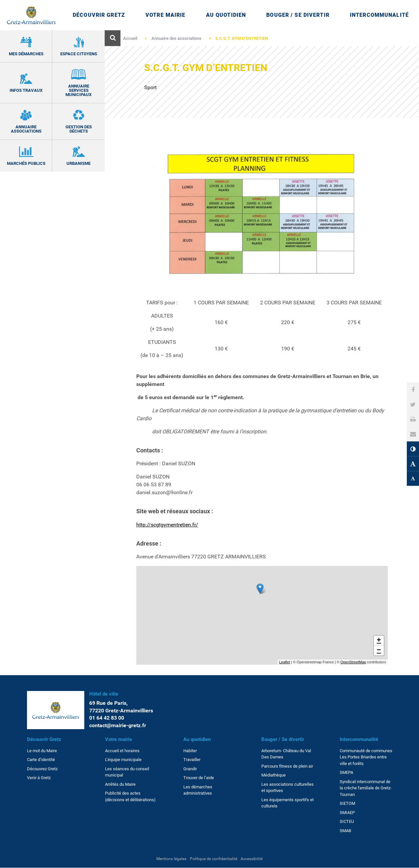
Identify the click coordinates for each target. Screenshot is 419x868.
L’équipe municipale (123, 760)
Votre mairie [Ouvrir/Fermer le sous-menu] (165, 15)
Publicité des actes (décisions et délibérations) (130, 796)
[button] (413, 434)
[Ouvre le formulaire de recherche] (113, 38)
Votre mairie (118, 739)
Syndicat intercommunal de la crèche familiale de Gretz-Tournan (366, 788)
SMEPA (346, 772)
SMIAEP (347, 813)
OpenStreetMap (353, 662)
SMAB (345, 831)
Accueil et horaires (122, 751)
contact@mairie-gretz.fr (118, 725)
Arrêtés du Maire (120, 784)
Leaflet (285, 662)
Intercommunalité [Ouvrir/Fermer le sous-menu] (379, 15)
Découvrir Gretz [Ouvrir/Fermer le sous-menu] (99, 15)
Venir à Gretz (39, 778)
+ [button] (379, 641)
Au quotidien (197, 739)
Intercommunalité (359, 739)
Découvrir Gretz (44, 739)
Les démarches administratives (198, 790)
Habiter (190, 751)
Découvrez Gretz (42, 769)
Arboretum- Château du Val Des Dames (286, 754)
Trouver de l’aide (199, 778)
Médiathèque (274, 775)
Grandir (190, 769)
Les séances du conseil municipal (127, 772)
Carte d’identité (41, 760)
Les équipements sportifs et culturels (288, 803)
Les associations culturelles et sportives (288, 788)
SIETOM (347, 803)
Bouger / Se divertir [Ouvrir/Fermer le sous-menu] (298, 15)
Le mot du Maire (42, 751)
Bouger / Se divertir (283, 739)
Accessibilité (252, 859)
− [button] (379, 651)
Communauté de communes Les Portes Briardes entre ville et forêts (366, 757)
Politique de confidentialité (214, 859)
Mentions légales (171, 859)
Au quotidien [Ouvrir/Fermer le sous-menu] (226, 15)
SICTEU (347, 821)
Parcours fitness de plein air (287, 766)
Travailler (192, 760)
